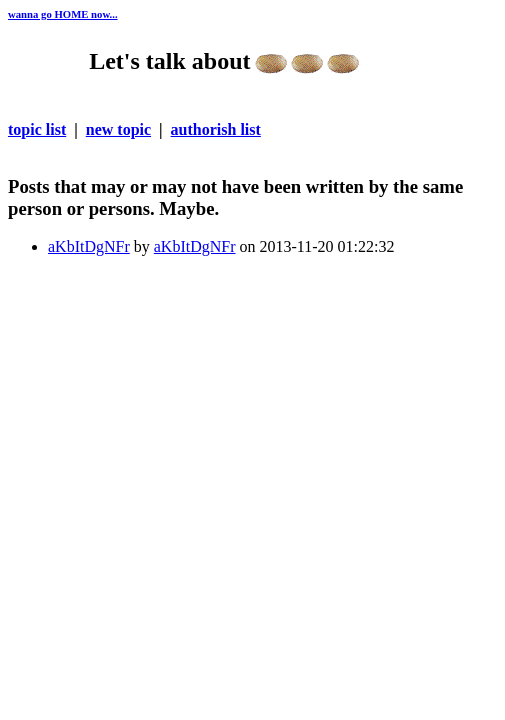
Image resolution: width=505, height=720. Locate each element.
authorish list (216, 129)
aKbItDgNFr (89, 246)
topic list (37, 129)
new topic (118, 129)
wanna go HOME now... (63, 14)
